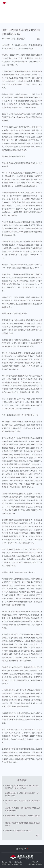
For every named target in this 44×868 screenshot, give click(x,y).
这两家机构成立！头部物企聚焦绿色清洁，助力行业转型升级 (23, 794)
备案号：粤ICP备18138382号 (12, 865)
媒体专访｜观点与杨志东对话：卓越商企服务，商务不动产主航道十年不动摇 (23, 787)
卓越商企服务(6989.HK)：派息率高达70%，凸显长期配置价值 (23, 809)
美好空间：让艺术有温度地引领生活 (18, 830)
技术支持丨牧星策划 (35, 865)
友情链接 (35, 862)
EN (22, 3)
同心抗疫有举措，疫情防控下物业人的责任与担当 (23, 802)
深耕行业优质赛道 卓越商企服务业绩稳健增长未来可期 (23, 824)
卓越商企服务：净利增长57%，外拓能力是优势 (22, 815)
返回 (38, 39)
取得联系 (22, 849)
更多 (37, 836)
